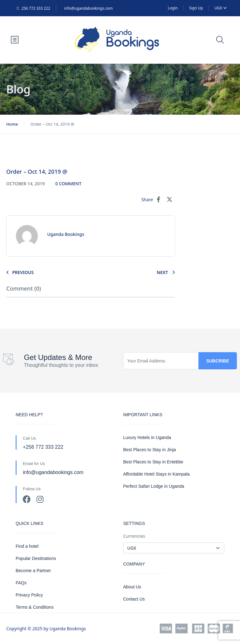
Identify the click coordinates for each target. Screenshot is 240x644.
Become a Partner (33, 571)
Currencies (134, 536)
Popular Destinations (36, 558)
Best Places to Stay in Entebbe (153, 462)
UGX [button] (220, 8)
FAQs (21, 583)
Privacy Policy (29, 595)
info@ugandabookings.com (89, 8)
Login (173, 8)
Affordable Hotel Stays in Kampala (156, 474)
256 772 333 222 (33, 8)
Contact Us (134, 599)
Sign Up (196, 8)
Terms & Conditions (35, 607)
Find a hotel (27, 546)
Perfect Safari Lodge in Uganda (154, 486)
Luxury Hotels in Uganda (147, 437)
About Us (132, 587)
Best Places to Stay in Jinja (150, 450)
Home (12, 124)
